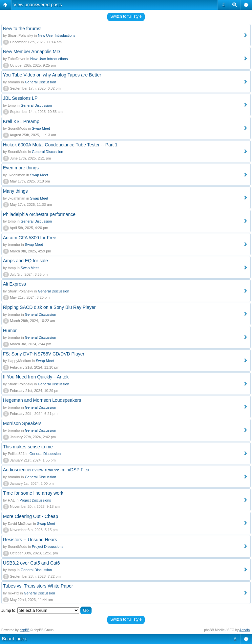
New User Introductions (56, 35)
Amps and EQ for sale (25, 261)
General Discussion (41, 82)
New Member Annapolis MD (31, 52)
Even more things (21, 168)
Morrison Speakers (22, 423)
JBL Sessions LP (20, 98)
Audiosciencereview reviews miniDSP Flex (46, 470)
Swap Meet (41, 128)
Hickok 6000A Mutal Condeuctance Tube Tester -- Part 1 (60, 145)
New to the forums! (22, 29)
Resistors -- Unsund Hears (30, 540)
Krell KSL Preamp (21, 121)
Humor (10, 331)
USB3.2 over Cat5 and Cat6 (31, 563)
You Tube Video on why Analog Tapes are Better (52, 75)
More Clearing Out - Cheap (31, 516)
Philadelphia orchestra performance (39, 214)
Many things (15, 191)
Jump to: (9, 611)
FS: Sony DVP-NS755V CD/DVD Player (44, 354)
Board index (14, 639)
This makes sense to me (28, 447)
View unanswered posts (38, 5)
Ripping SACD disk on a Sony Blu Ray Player (49, 307)
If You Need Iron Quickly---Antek (36, 377)
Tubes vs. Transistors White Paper (38, 586)
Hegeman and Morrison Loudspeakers (42, 400)
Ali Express (14, 284)
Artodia (245, 630)
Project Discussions (35, 500)
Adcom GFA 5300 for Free (30, 238)
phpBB (25, 630)
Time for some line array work (33, 493)
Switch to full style (126, 16)
